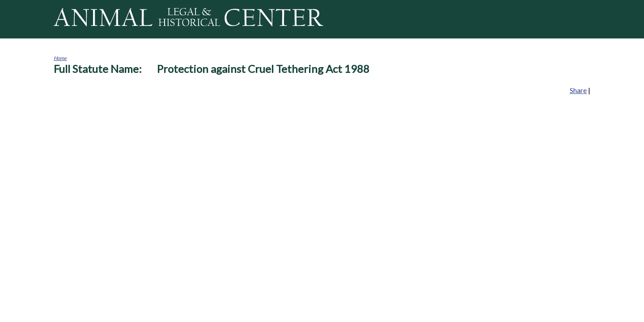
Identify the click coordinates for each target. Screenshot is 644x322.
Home (60, 58)
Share (578, 90)
